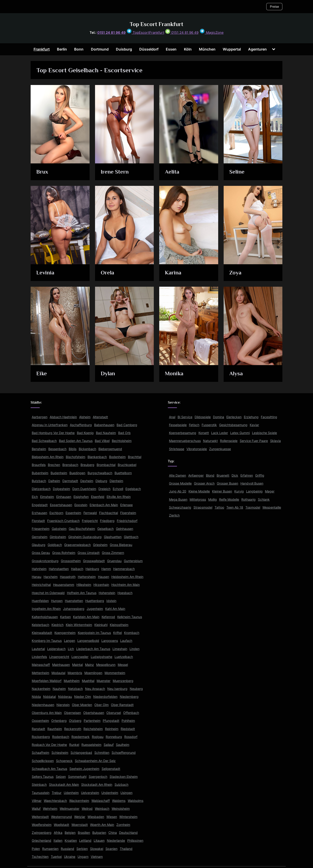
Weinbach (102, 809)
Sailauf (109, 745)
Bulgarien (99, 833)
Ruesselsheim (91, 745)
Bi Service (185, 417)
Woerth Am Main (102, 825)
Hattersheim (87, 577)
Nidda (36, 697)
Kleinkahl (101, 625)
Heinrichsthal (41, 585)
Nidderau (65, 697)
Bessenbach (57, 449)
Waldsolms (136, 801)
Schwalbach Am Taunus (49, 769)
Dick (235, 475)
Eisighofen (81, 497)
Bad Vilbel (102, 441)
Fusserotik (209, 425)
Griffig (260, 475)
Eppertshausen (61, 505)
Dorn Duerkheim (84, 489)
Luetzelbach (124, 657)
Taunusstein (41, 793)
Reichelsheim (93, 729)
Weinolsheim (121, 809)
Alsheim (85, 417)
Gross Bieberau (121, 545)
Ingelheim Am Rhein (46, 609)
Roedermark (81, 737)
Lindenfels (39, 657)
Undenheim (110, 793)
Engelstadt (40, 505)
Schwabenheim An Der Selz (95, 761)
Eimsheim (47, 497)
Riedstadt (128, 729)
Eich (35, 497)
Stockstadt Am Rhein (97, 784)
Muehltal (88, 681)
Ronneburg (114, 737)
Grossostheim (71, 561)
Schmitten (102, 753)
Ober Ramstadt (122, 705)
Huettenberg (95, 601)
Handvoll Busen (252, 483)
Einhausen (64, 497)
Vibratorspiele (197, 449)
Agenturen (257, 49)
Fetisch (194, 425)
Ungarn (83, 857)
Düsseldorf (149, 49)
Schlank (264, 499)
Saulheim (123, 745)
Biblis (73, 449)
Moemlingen (93, 673)
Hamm (106, 569)
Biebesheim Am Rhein (48, 457)
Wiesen (112, 817)
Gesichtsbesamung (233, 425)
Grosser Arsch (204, 483)
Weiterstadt (40, 817)
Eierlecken (234, 417)
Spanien (111, 849)
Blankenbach (97, 457)
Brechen (54, 465)
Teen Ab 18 (235, 507)
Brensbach (70, 465)
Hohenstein (107, 593)
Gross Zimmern (113, 553)
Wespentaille (272, 507)
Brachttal (135, 457)
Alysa (236, 374)
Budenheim (59, 473)
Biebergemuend (110, 449)
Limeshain (120, 649)
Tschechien (40, 857)
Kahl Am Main (115, 609)
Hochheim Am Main (126, 585)
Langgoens (110, 641)
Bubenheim (40, 473)
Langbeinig (254, 491)
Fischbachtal (109, 513)
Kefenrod (108, 617)
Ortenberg (59, 721)
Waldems (119, 801)
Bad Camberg (127, 425)
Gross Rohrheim (64, 553)
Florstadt (38, 521)
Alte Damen (177, 475)
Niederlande (116, 840)
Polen (36, 849)
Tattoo (219, 507)
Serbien (82, 849)
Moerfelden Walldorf (47, 681)
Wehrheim (50, 809)
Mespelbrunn (106, 665)
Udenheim (71, 793)
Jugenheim (95, 609)
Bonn (79, 49)
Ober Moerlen (82, 705)
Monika (175, 374)
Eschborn (56, 513)
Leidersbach (56, 649)
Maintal (77, 665)
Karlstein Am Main (86, 617)
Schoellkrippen (43, 761)
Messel (123, 665)
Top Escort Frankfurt (156, 24)
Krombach (132, 633)
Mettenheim (40, 673)
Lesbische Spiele (264, 433)
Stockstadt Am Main (64, 784)
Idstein (111, 601)
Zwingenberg (42, 833)
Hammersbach (124, 569)
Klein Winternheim (79, 625)
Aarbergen (40, 417)
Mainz (89, 665)
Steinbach (39, 784)
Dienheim (116, 481)
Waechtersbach (55, 801)
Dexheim (87, 481)
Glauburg (39, 545)
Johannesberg (74, 609)
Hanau (37, 577)
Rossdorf (131, 737)
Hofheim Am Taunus (82, 593)
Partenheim (92, 721)
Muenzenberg (123, 681)
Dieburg (101, 481)
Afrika (58, 833)
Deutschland (128, 833)
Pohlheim (128, 721)
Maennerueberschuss (185, 441)
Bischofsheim (76, 457)
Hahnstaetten (59, 569)
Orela (107, 273)
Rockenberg (41, 737)
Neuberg (136, 689)
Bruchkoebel (127, 465)
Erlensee (126, 505)
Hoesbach (125, 593)
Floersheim (128, 513)
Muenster (104, 681)
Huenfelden (40, 601)
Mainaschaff (41, 665)
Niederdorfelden (105, 697)
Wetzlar (80, 817)
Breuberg (87, 465)
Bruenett (223, 475)
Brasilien (84, 833)
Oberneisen (72, 713)
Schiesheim (60, 753)
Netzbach (75, 689)
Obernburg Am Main (47, 713)
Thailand (126, 849)
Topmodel (253, 507)
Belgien (70, 833)
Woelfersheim (42, 825)
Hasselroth (68, 577)
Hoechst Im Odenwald (48, 593)
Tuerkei (56, 857)
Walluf (36, 809)
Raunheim (55, 729)
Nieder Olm (83, 697)
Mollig (213, 499)
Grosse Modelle (180, 483)
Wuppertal (232, 49)
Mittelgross (198, 499)
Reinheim (112, 729)
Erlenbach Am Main (104, 505)
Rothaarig (248, 499)
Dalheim (54, 481)
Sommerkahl (77, 777)
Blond (210, 475)
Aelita (172, 172)
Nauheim (59, 689)
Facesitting (269, 417)
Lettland (85, 840)
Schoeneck (64, 761)
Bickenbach (87, 449)
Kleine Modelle (199, 491)
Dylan (108, 374)
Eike (42, 374)
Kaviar (254, 425)
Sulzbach (121, 784)
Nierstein (63, 705)
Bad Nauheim (106, 433)
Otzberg (75, 721)
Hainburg (92, 569)
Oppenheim (40, 721)
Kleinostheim (119, 625)
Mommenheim (115, 673)
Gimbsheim (58, 537)
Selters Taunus (43, 777)
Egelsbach (133, 489)
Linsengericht (59, 657)
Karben (65, 617)
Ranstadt (38, 729)
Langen (70, 641)
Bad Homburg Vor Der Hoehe (53, 433)
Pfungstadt (111, 721)
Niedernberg (129, 697)
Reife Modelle (229, 499)
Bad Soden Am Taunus (76, 441)
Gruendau (114, 561)
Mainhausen (61, 665)
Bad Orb (124, 433)
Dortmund (100, 49)
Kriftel (117, 633)
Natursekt (210, 441)
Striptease (177, 449)
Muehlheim (72, 681)
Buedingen (77, 473)
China (113, 833)
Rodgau (98, 737)
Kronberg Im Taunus (47, 641)
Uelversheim (90, 793)
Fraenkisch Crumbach (63, 521)
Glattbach (131, 537)
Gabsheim (59, 529)
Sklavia (275, 441)
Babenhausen (104, 425)
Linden (134, 649)
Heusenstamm (64, 585)
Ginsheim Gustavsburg (85, 537)
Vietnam (97, 857)
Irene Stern (115, 172)
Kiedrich (57, 625)
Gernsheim (40, 537)
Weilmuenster (70, 809)
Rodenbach (61, 737)
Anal (172, 417)
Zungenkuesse (220, 449)
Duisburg (124, 49)
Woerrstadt (80, 825)
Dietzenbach (41, 489)
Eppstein (81, 505)
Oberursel (114, 713)
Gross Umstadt (89, 553)
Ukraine (70, 857)
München (207, 49)
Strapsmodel (203, 507)
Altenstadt (100, 417)
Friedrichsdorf (127, 521)
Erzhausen (39, 513)
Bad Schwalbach (44, 441)
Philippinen (135, 840)
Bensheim (39, 449)
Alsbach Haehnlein (63, 417)
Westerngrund (61, 817)
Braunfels (39, 465)
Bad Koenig (85, 433)
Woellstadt (61, 825)
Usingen (126, 793)
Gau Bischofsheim (82, 529)
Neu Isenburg (117, 689)
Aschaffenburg (81, 425)
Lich (71, 649)
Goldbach (55, 545)
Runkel (74, 745)
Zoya (235, 273)
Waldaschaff (101, 801)
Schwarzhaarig (180, 507)
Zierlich (174, 515)
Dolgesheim (61, 489)
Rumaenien (50, 849)
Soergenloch (98, 777)
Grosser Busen (227, 483)
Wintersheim (128, 817)
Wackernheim (79, 801)
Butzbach (39, 481)
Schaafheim (40, 753)
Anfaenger (196, 475)
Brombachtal (106, 465)
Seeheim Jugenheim (84, 769)
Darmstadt (70, 481)
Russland (67, 849)
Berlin (62, 49)
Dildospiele (203, 417)
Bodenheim (117, 457)
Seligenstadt (111, 769)
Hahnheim (39, 569)
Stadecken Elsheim (124, 777)
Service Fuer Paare (254, 441)
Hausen (104, 577)
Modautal (58, 673)
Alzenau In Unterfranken (50, 425)
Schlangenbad (81, 753)
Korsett (204, 433)
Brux (42, 172)
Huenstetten (74, 601)
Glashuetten (113, 537)
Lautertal (38, 649)
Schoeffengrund (124, 753)
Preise (274, 6)
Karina (173, 273)
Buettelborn (123, 473)
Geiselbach (105, 529)
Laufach (126, 641)
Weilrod (87, 809)
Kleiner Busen (222, 491)
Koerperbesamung (183, 433)
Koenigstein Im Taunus (94, 633)
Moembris (75, 673)
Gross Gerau (41, 553)
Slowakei (97, 849)
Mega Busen (178, 499)
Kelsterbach (40, 625)
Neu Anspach (95, 689)
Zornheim (123, 825)
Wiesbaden (96, 817)
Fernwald (90, 513)
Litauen (99, 840)
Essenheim (73, 513)
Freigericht (90, 521)
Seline (237, 172)
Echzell (118, 489)
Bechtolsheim (122, 441)
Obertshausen (94, 713)
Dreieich (104, 489)
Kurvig (239, 491)
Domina (219, 417)
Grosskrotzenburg (45, 561)
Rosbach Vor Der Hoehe (49, 745)
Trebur (57, 793)
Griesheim (100, 545)
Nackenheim (41, 689)
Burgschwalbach (100, 473)
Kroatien (71, 840)
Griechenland (42, 840)
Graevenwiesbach (77, 545)
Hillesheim (84, 585)
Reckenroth (73, 729)
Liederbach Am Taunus (93, 649)
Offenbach (131, 713)
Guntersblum (133, 561)
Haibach (77, 569)
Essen (171, 49)
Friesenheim (41, 529)
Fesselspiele (178, 425)
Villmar (37, 801)
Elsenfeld (98, 497)
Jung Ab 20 (178, 491)
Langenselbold (88, 641)
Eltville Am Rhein (119, 497)
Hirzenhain (101, 585)
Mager (270, 491)
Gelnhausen (125, 529)
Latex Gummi (240, 433)
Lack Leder (220, 433)
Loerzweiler (80, 657)
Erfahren (247, 475)
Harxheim (51, 577)
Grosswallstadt (94, 561)
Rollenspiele (229, 441)
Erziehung (251, 417)
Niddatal (49, 697)
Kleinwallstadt (42, 633)
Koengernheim (65, 633)
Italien (58, 840)
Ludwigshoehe (101, 657)
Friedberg (107, 521)
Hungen (57, 601)
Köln (188, 49)
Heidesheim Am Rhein (127, 577)
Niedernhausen (43, 705)
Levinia (45, 273)
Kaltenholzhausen (45, 617)
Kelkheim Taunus (130, 617)
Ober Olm (101, 705)
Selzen (61, 777)
